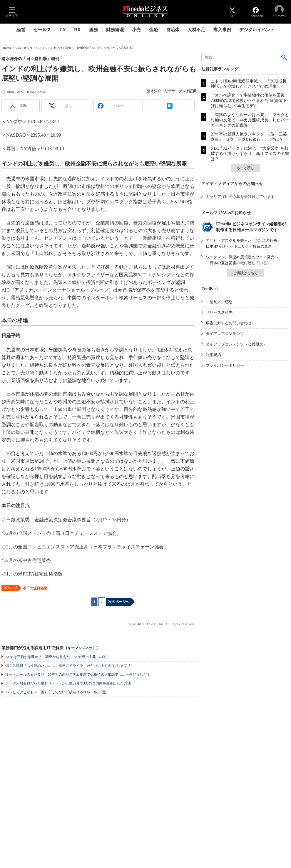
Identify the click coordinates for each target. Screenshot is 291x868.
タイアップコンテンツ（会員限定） (236, 344)
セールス (42, 30)
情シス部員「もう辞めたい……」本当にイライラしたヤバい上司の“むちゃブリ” (69, 666)
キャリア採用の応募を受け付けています (240, 197)
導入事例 (222, 30)
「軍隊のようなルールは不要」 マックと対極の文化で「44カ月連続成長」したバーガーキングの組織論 (250, 120)
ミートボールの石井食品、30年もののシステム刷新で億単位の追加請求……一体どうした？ (78, 674)
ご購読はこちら (245, 273)
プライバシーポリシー (225, 365)
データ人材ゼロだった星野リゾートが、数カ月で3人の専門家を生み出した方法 (68, 683)
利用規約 (213, 355)
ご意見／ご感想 (219, 302)
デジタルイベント (257, 30)
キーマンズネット (82, 648)
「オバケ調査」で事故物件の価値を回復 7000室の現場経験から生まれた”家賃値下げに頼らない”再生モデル (250, 101)
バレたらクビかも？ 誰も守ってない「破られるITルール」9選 (56, 692)
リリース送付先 (219, 312)
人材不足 (196, 30)
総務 (93, 30)
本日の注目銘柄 (35, 588)
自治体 (173, 30)
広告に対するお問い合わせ (229, 323)
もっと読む (245, 168)
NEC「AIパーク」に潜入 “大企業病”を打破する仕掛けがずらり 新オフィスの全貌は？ (250, 154)
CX (63, 30)
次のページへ (119, 602)
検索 (285, 57)
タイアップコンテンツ (225, 334)
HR (77, 30)
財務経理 (115, 30)
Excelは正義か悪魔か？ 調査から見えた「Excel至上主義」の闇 (56, 657)
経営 (21, 30)
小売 (136, 30)
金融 (153, 30)
